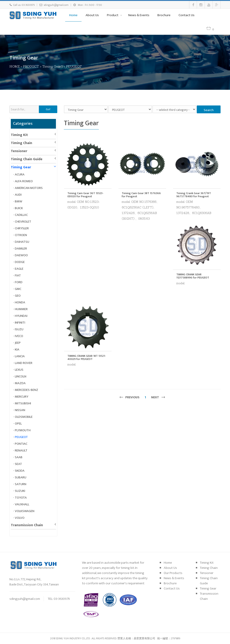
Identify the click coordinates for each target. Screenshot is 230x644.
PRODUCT (31, 66)
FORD (19, 282)
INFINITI (20, 323)
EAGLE (19, 269)
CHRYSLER (22, 228)
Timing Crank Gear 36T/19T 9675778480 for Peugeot (194, 195)
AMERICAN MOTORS (29, 188)
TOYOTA (21, 498)
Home (73, 15)
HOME (15, 66)
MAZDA (20, 383)
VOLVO (20, 518)
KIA (17, 349)
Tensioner (19, 151)
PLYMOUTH (23, 430)
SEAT (18, 464)
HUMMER (21, 309)
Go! (48, 109)
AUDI (18, 195)
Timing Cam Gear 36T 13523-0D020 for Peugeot (85, 195)
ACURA (20, 174)
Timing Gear (21, 167)
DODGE (20, 262)
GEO (18, 296)
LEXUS (19, 370)
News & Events (139, 15)
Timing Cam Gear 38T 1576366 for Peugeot (141, 195)
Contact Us (187, 15)
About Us (92, 15)
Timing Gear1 (53, 66)
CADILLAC (21, 215)
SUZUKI (20, 491)
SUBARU (21, 477)
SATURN (21, 484)
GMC (18, 289)
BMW (19, 201)
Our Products (173, 573)
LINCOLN (21, 376)
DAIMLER (21, 249)
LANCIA (20, 356)
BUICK (19, 208)
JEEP (18, 343)
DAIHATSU (22, 242)
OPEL (18, 424)
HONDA (20, 302)
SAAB (19, 457)
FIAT (18, 275)
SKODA (20, 471)
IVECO (19, 336)
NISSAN (20, 410)
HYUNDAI (21, 316)
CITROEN (21, 235)
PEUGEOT (74, 66)
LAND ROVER (24, 363)
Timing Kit (19, 135)
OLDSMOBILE (24, 417)
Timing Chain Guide (27, 159)
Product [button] (113, 15)
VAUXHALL (22, 504)
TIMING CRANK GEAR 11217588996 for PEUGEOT (193, 276)
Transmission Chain (27, 525)
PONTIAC (21, 444)
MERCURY (22, 397)
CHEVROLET (23, 222)
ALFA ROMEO (24, 181)
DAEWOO (21, 255)
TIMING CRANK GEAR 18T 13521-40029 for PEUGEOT (87, 358)
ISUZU (19, 329)
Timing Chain (21, 143)
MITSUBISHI (23, 403)
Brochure (164, 15)
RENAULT (21, 450)
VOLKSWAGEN (25, 511)
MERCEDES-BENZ (27, 390)
